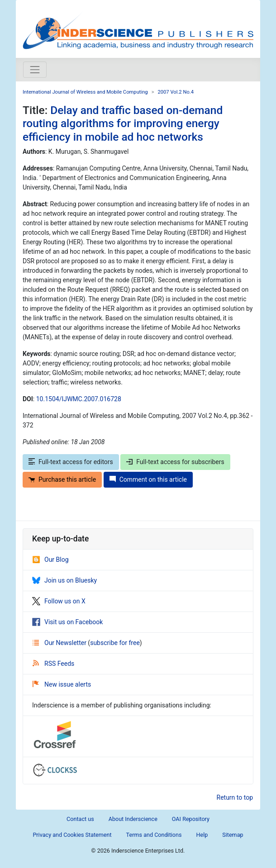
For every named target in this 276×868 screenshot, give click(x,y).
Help (202, 835)
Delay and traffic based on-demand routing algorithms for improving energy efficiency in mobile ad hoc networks (123, 123)
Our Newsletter (60, 643)
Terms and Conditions (154, 835)
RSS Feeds (53, 664)
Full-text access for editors (71, 462)
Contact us (80, 819)
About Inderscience (133, 819)
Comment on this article (148, 479)
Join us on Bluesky (64, 580)
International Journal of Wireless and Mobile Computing (85, 92)
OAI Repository (191, 819)
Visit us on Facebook (67, 622)
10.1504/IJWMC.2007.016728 (79, 399)
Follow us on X (59, 601)
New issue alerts (62, 684)
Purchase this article (62, 479)
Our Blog (50, 560)
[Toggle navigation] (35, 70)
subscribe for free (115, 643)
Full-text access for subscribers (175, 462)
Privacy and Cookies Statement (72, 835)
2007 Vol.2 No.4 (176, 92)
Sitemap (233, 835)
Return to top (235, 797)
